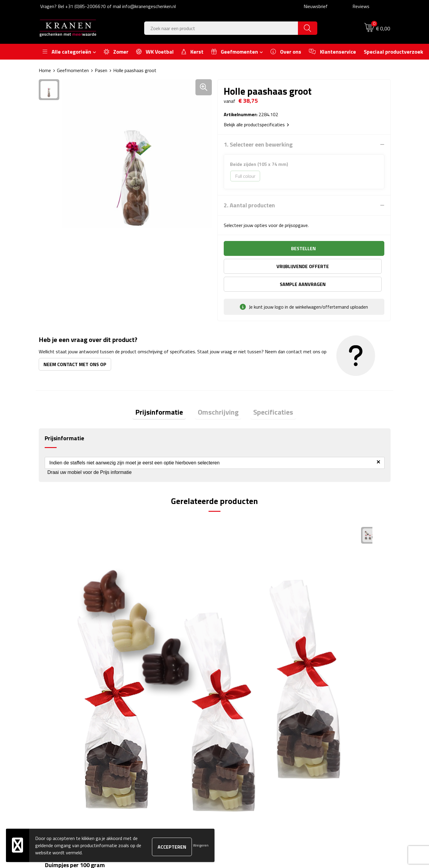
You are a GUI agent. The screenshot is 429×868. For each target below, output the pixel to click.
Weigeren (201, 845)
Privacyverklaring (326, 745)
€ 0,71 (323, 617)
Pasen (101, 70)
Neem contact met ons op (75, 346)
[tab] (165, 396)
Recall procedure (325, 754)
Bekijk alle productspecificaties (256, 125)
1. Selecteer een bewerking (258, 144)
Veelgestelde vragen (155, 727)
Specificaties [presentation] (268, 396)
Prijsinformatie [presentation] (165, 396)
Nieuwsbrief (316, 6)
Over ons (144, 709)
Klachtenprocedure (328, 727)
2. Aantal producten (249, 205)
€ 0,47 (236, 608)
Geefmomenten (73, 70)
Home (45, 70)
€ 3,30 (148, 617)
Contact (230, 709)
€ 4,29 (60, 608)
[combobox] (221, 28)
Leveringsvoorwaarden (332, 736)
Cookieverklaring (325, 718)
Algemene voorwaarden (333, 709)
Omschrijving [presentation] (218, 396)
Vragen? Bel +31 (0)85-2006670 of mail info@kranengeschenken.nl (108, 6)
